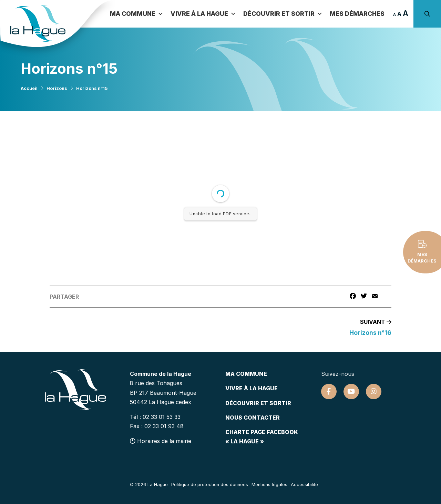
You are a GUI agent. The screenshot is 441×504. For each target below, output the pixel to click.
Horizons (57, 88)
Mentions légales (269, 485)
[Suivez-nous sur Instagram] (374, 392)
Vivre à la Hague (203, 14)
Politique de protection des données (210, 485)
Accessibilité (304, 485)
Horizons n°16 (370, 333)
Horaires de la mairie (161, 441)
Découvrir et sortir (283, 14)
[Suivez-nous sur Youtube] (351, 392)
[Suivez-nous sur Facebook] (329, 392)
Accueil (29, 88)
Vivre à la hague (252, 388)
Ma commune (137, 14)
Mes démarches (357, 14)
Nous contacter (253, 418)
